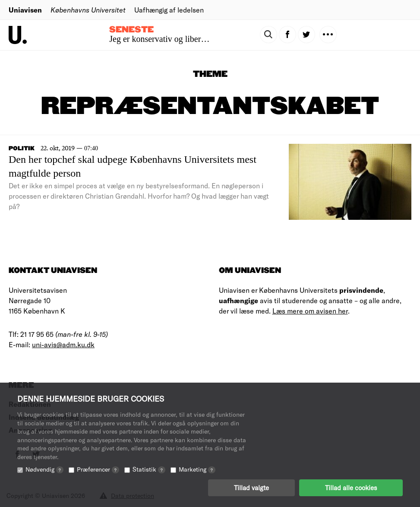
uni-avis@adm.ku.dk (63, 344)
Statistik (149, 469)
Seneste (131, 30)
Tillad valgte (251, 488)
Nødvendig (44, 469)
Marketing (197, 469)
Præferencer (98, 469)
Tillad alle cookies (351, 488)
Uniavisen (25, 10)
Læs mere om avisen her (310, 311)
